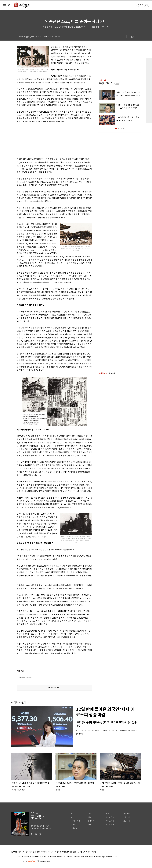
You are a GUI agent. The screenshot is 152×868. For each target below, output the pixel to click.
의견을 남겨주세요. (26, 678)
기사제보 (126, 814)
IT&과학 (91, 821)
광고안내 (126, 821)
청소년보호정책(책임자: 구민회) (86, 852)
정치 (72, 814)
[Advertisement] (49, 140)
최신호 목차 (110, 817)
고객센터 (51, 852)
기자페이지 (110, 825)
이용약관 (58, 852)
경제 (90, 814)
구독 (118, 83)
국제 (90, 817)
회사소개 (21, 852)
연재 (107, 814)
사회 (72, 817)
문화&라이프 (75, 821)
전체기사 (74, 828)
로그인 (147, 6)
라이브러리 (110, 821)
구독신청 (126, 817)
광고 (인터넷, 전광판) (33, 852)
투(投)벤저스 (106, 83)
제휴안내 (44, 852)
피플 (90, 825)
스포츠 (73, 825)
